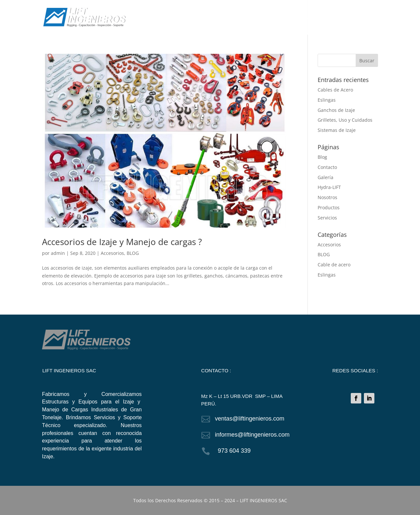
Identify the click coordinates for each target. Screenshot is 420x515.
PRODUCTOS (238, 18)
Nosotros (327, 197)
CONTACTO (352, 18)
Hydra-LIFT (329, 187)
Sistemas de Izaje (337, 130)
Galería (325, 177)
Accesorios (112, 253)
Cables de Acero (335, 90)
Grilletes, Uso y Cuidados (345, 120)
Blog (322, 157)
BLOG (325, 18)
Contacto (327, 167)
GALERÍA (301, 18)
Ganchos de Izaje (336, 110)
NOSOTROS (203, 18)
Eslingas (327, 100)
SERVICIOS (272, 18)
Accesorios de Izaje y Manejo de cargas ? (122, 242)
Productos (329, 207)
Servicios (327, 218)
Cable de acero (334, 265)
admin (58, 253)
